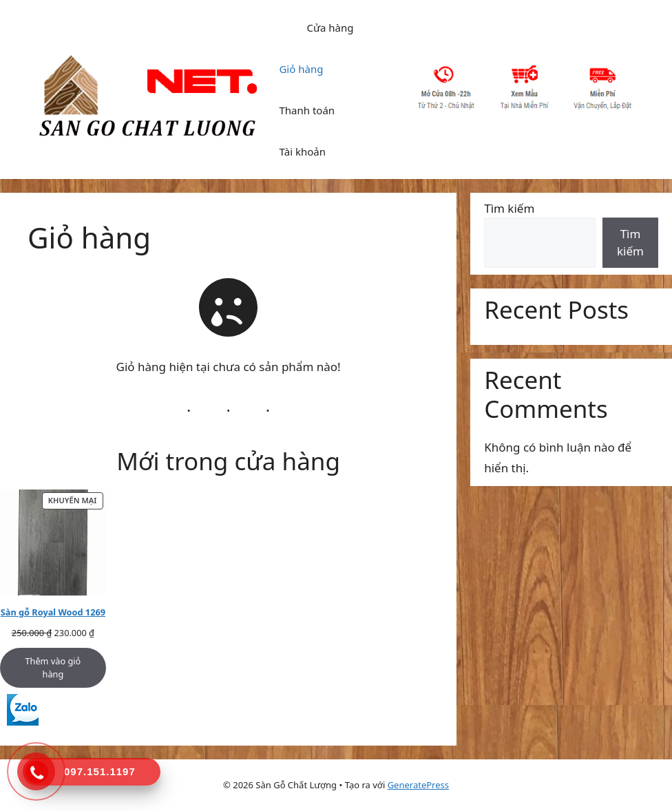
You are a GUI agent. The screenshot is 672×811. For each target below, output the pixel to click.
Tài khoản (302, 151)
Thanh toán (307, 110)
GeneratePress (418, 785)
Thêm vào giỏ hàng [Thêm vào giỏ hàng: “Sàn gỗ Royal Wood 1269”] (53, 667)
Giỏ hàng (301, 69)
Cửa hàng (330, 28)
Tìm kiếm (509, 208)
